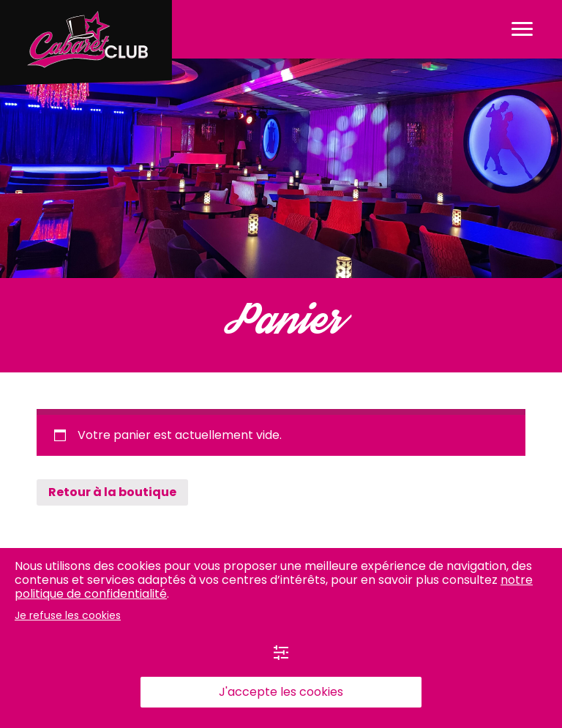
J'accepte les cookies (281, 692)
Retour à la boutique (112, 492)
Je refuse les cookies (68, 615)
